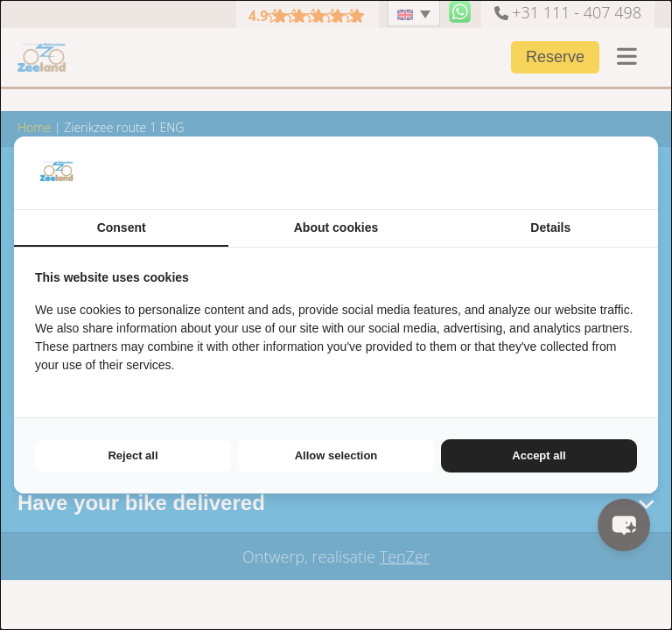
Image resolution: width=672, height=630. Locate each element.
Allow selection (336, 455)
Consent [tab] (122, 227)
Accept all (539, 455)
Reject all (133, 455)
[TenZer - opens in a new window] (637, 173)
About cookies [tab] (336, 227)
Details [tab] (550, 227)
